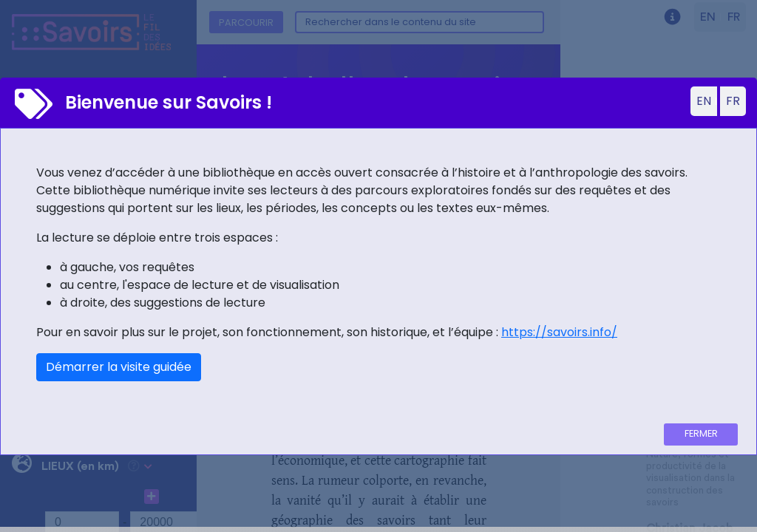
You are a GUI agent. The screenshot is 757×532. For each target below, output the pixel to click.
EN (704, 101)
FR (733, 101)
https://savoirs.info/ (559, 332)
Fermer (701, 433)
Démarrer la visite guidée (119, 367)
